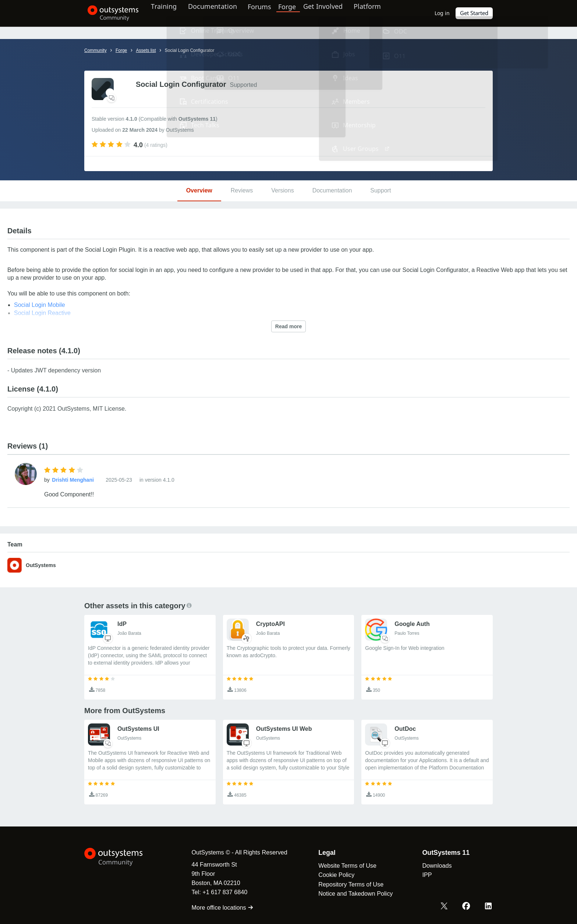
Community (95, 50)
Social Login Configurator (190, 50)
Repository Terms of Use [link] (347, 884)
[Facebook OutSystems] (467, 907)
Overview (199, 190)
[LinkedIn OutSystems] (489, 907)
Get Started (474, 13)
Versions (282, 190)
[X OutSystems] (446, 907)
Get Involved (329, 13)
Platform (376, 13)
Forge (295, 13)
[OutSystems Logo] (121, 857)
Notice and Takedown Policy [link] (351, 893)
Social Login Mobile (40, 305)
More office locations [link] (218, 907)
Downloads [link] (433, 865)
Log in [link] (443, 13)
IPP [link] (423, 875)
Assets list (146, 50)
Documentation (218, 13)
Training (168, 13)
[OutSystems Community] (110, 13)
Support (380, 190)
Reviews (242, 190)
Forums (267, 13)
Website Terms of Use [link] (343, 865)
